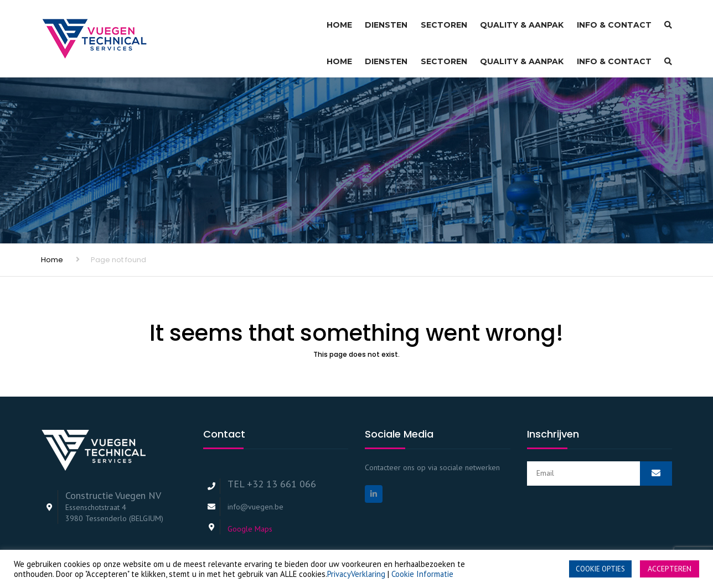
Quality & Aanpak (522, 20)
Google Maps (250, 495)
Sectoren (444, 20)
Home (339, 20)
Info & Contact (614, 20)
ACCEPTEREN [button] (670, 569)
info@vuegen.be (255, 472)
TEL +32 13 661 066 (272, 449)
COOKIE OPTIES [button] (600, 569)
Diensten (386, 20)
